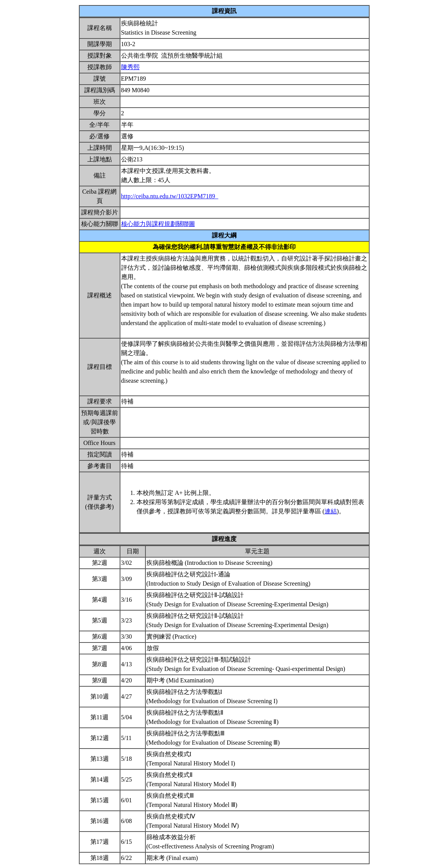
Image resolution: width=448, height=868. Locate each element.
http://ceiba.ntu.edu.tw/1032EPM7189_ (170, 196)
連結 (331, 511)
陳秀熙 (130, 67)
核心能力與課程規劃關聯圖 (158, 224)
